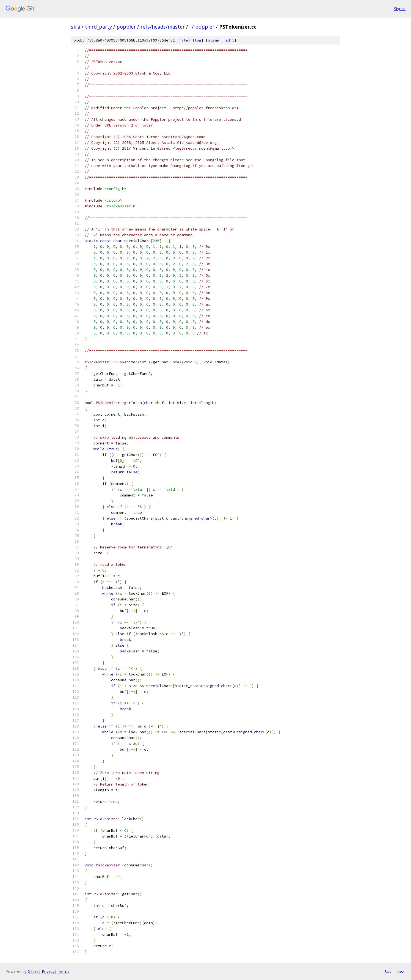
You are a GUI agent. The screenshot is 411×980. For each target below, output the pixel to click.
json (401, 971)
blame (213, 40)
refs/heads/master (163, 27)
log (198, 40)
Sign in (400, 9)
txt (388, 971)
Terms (64, 971)
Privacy (48, 971)
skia (76, 27)
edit (230, 40)
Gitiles (33, 971)
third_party (98, 27)
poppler (126, 27)
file (184, 40)
